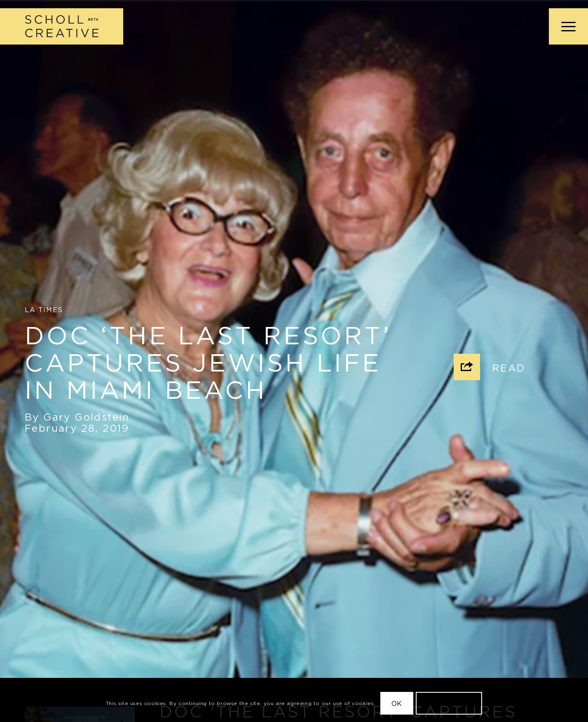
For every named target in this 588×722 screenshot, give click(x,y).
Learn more (449, 703)
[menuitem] (566, 26)
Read (509, 368)
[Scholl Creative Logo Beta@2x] (62, 26)
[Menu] (566, 26)
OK (397, 703)
